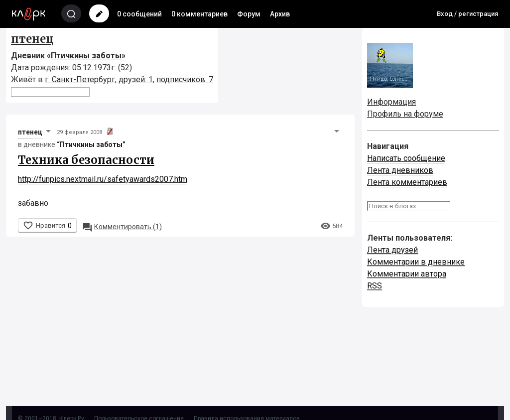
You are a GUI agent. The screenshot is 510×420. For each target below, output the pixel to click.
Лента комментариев (407, 182)
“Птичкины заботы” (91, 144)
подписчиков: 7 (185, 79)
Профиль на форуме (405, 114)
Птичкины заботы (86, 56)
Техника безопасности (86, 160)
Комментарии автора (407, 274)
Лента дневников (400, 170)
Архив (280, 14)
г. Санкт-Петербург (80, 79)
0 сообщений (139, 14)
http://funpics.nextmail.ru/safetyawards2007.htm (103, 179)
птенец (32, 39)
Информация (391, 102)
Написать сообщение (406, 158)
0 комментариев (199, 14)
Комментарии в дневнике (416, 262)
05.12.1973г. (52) (102, 68)
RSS (375, 286)
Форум (249, 14)
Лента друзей (392, 250)
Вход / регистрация (467, 14)
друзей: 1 (136, 79)
